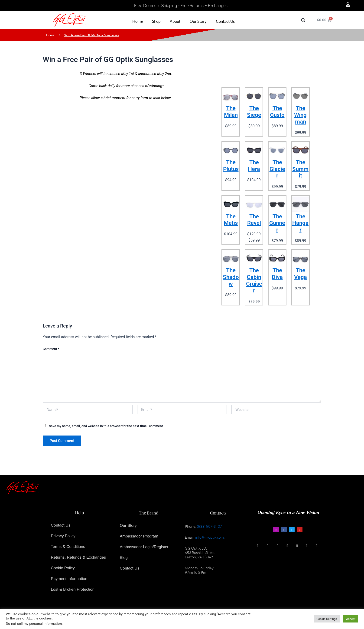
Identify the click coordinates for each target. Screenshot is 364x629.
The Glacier (277, 169)
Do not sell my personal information (34, 624)
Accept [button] (351, 619)
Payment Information (69, 579)
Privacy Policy (63, 536)
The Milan (231, 112)
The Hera (254, 166)
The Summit (300, 169)
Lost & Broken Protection (73, 589)
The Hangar (300, 223)
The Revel (254, 220)
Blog (124, 558)
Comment (51, 349)
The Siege (254, 112)
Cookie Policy (63, 568)
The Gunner (277, 223)
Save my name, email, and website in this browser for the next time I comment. (106, 426)
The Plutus (231, 166)
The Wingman (300, 115)
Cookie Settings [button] (327, 619)
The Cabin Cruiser (254, 280)
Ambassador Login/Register (144, 547)
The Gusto (277, 112)
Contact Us (61, 525)
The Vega (301, 274)
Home (50, 35)
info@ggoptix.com (210, 537)
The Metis (231, 220)
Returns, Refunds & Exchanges (78, 557)
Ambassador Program (139, 536)
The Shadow (231, 277)
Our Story (128, 526)
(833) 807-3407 (209, 526)
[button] (303, 20)
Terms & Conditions (68, 547)
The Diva (277, 274)
